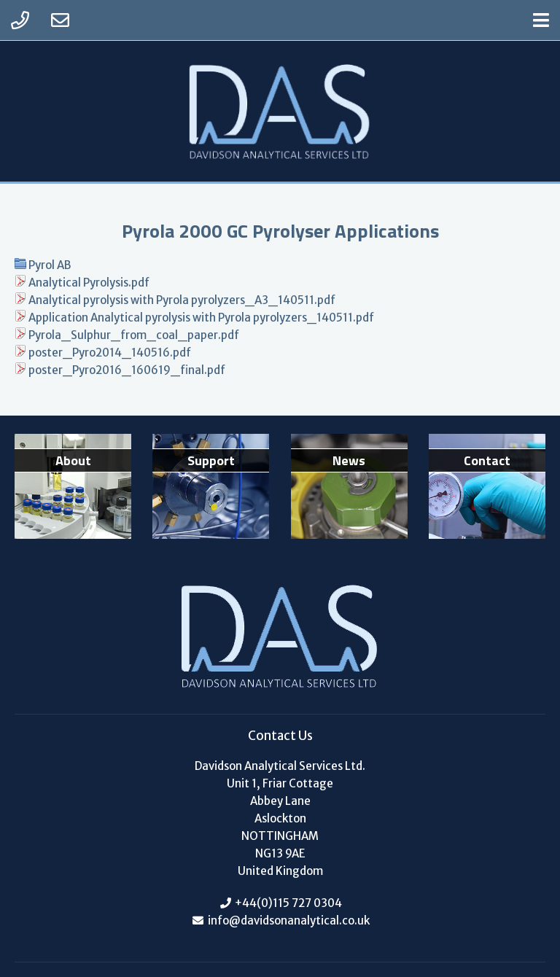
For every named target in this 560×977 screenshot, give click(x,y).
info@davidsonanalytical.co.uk (288, 920)
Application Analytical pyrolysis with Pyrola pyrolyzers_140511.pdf (201, 318)
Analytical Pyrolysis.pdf (89, 283)
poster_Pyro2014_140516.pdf (110, 353)
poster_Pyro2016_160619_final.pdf (127, 370)
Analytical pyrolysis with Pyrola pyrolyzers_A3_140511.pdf (182, 300)
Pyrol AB (50, 265)
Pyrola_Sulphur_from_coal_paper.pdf (134, 335)
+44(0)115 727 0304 (288, 903)
